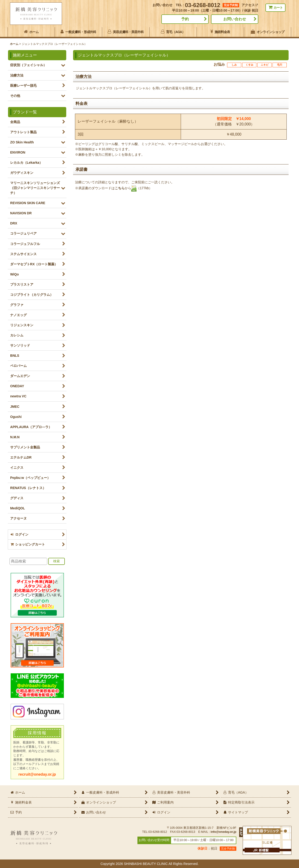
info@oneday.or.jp (223, 832)
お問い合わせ (235, 19)
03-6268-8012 (203, 5)
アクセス (250, 5)
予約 (185, 19)
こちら (120, 188)
